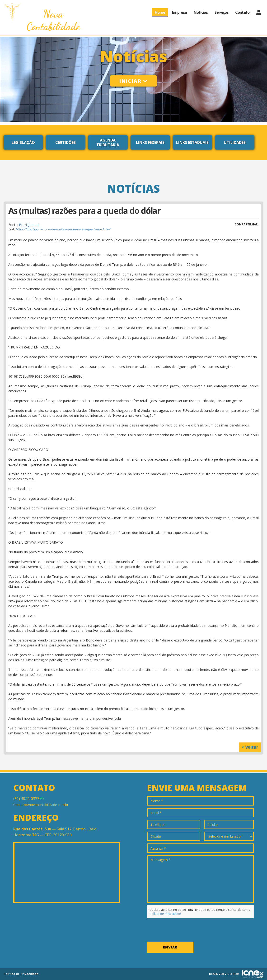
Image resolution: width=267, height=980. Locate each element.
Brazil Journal (29, 225)
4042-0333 (28, 799)
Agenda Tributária (108, 142)
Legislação (23, 142)
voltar (250, 747)
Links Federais (150, 142)
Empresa (179, 12)
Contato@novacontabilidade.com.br (41, 805)
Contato (242, 12)
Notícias (201, 12)
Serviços (221, 12)
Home (160, 12)
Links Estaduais (192, 142)
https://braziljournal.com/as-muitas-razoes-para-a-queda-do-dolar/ (63, 229)
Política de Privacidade (165, 914)
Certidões (66, 142)
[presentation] (183, 930)
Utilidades (235, 142)
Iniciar (133, 81)
